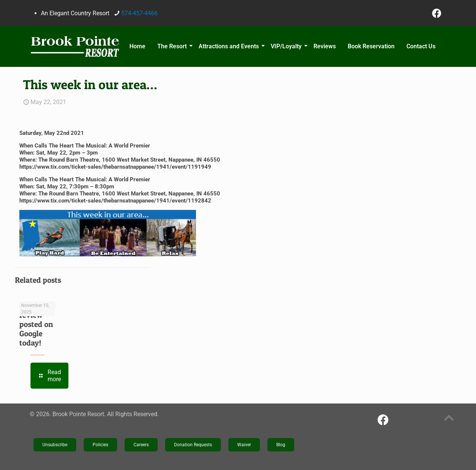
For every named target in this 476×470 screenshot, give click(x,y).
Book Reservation (371, 46)
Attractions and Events (230, 46)
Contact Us (421, 46)
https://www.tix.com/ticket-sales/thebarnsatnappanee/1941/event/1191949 (115, 167)
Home (137, 46)
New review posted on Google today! (36, 324)
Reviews (325, 46)
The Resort (173, 46)
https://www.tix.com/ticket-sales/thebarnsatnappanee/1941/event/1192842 (115, 201)
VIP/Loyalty (287, 46)
